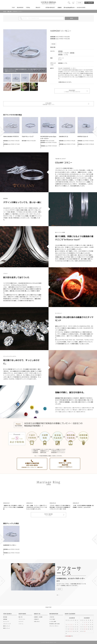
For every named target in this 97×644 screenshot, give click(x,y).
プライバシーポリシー (54, 626)
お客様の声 (36, 619)
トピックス (21, 621)
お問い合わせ (37, 621)
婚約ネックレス (7, 626)
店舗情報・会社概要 (38, 617)
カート (73, 3)
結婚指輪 (5, 619)
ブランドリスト (22, 619)
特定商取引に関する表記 (54, 624)
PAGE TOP (48, 607)
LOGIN (79, 3)
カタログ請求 (52, 619)
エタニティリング (7, 624)
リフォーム (21, 624)
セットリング (6, 621)
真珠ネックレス (7, 628)
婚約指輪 (5, 617)
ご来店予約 (90, 3)
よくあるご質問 (53, 621)
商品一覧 (9, 11)
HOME (5, 11)
